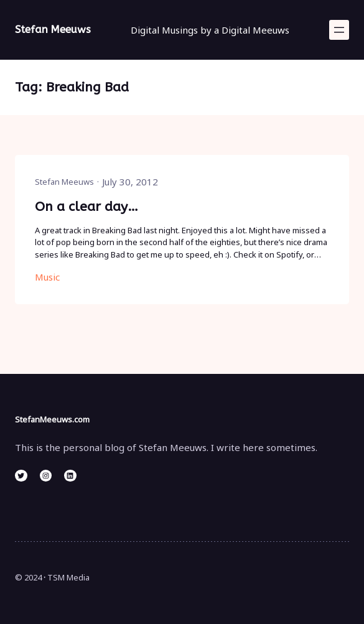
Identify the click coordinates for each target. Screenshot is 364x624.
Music (47, 277)
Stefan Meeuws (53, 30)
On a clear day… (86, 207)
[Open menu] (339, 30)
